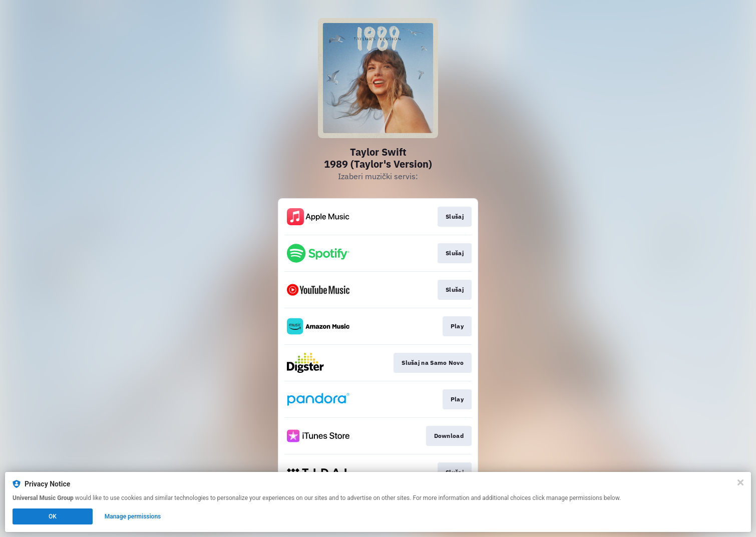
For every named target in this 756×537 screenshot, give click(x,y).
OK (53, 516)
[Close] (740, 482)
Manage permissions (133, 516)
